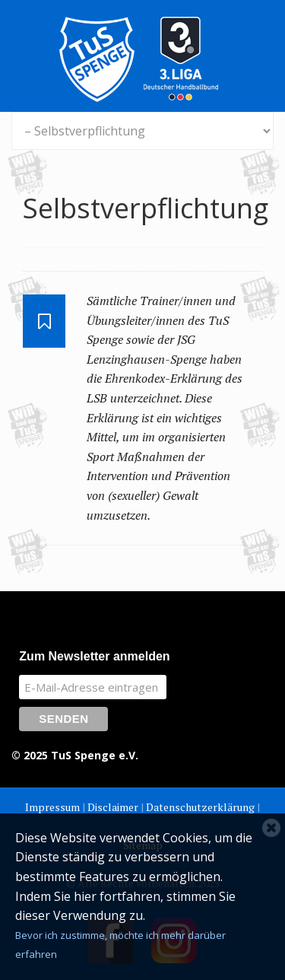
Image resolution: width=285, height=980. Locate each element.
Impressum (52, 807)
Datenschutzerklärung (200, 807)
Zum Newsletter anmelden (94, 656)
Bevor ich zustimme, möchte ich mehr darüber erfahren (120, 945)
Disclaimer (113, 807)
